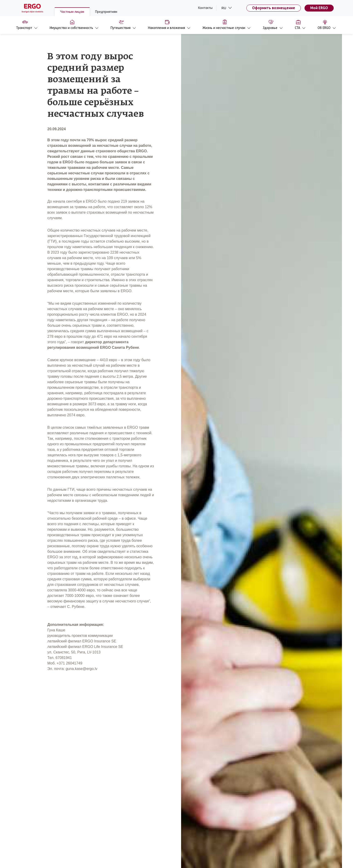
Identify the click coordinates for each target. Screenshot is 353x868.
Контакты (205, 8)
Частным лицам (72, 12)
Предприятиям (106, 12)
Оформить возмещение (274, 8)
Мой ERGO (319, 8)
